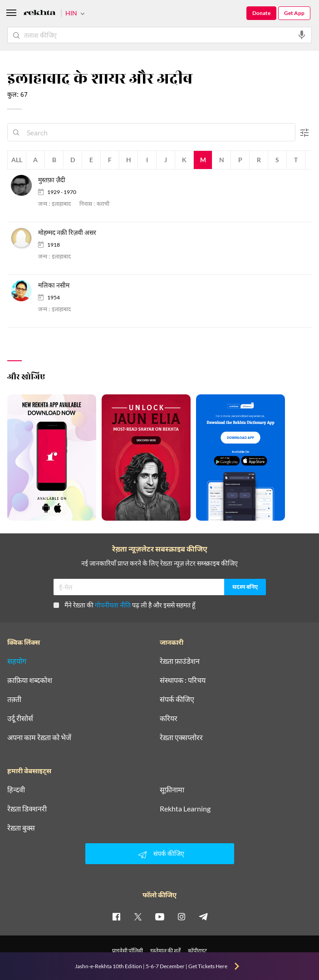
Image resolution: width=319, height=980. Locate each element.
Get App (294, 13)
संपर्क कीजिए (177, 699)
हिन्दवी (16, 790)
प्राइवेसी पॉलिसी (128, 951)
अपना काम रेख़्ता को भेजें (39, 737)
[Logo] (39, 14)
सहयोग (17, 661)
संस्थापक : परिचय (183, 680)
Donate (261, 13)
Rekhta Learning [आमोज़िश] (185, 809)
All (17, 160)
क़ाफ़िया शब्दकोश (30, 680)
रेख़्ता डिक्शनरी (27, 809)
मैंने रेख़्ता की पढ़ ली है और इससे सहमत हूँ (124, 605)
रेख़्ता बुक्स (21, 828)
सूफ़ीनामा (172, 790)
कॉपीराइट (197, 951)
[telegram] (203, 916)
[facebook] (116, 916)
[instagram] (182, 916)
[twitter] (138, 916)
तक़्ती (14, 699)
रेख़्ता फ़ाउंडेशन (180, 661)
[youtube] (160, 916)
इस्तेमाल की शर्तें (165, 951)
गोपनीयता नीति (113, 605)
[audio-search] (302, 35)
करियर (169, 718)
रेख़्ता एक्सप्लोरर (181, 737)
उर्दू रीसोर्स (20, 718)
